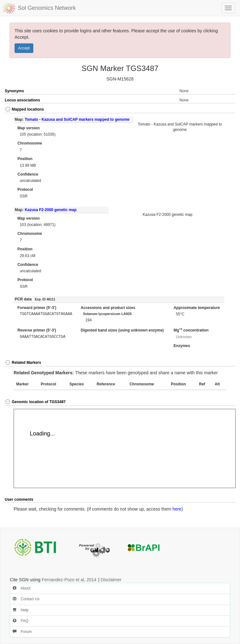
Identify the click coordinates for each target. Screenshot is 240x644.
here (177, 509)
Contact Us (26, 599)
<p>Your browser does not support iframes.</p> (125, 448)
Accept (24, 48)
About (22, 588)
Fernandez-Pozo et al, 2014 (69, 580)
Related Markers (23, 363)
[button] (224, 110)
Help (21, 610)
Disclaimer (111, 580)
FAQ (20, 621)
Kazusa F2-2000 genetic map (51, 210)
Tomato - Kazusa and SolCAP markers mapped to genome (77, 119)
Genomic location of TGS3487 (35, 402)
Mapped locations (24, 109)
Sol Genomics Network (47, 8)
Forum (22, 632)
